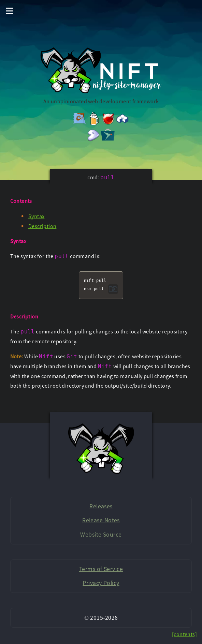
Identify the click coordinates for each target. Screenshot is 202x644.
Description (42, 226)
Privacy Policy (101, 583)
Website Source (101, 535)
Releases (101, 506)
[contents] (184, 634)
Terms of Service (101, 569)
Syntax (36, 216)
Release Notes (101, 520)
